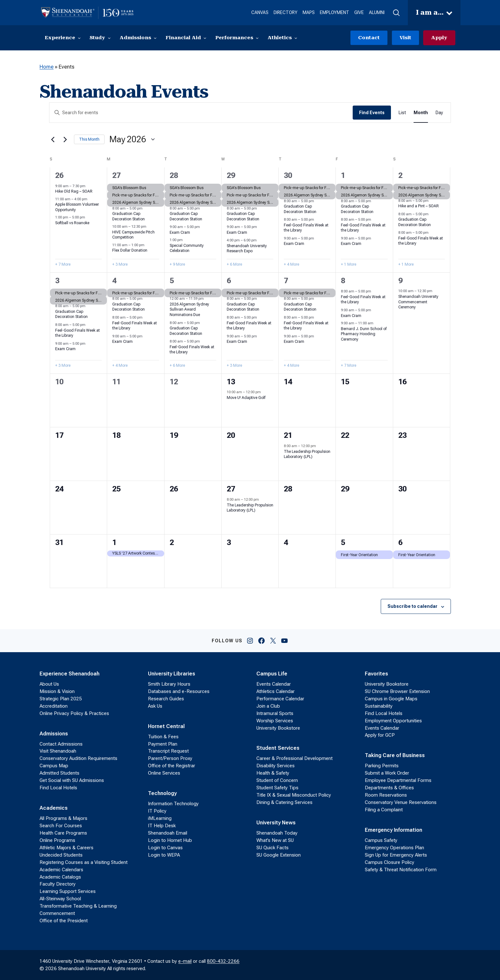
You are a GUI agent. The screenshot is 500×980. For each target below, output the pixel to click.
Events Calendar (274, 684)
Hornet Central (166, 726)
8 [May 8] (343, 281)
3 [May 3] (57, 281)
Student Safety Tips (277, 788)
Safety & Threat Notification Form (401, 870)
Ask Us (155, 706)
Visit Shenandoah (58, 751)
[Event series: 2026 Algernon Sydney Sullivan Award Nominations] (207, 299)
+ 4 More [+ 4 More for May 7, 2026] (291, 365)
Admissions (54, 734)
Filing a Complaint (384, 810)
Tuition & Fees (163, 737)
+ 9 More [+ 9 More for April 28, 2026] (177, 264)
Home (47, 67)
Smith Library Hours (169, 684)
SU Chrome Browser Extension (397, 691)
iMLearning (160, 818)
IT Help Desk (162, 826)
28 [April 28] (174, 175)
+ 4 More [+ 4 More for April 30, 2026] (291, 264)
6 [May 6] (229, 281)
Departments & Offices (389, 788)
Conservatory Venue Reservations (401, 802)
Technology (162, 793)
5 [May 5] (172, 281)
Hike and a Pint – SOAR (419, 206)
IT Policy (157, 811)
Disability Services (276, 766)
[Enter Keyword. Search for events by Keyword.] (201, 113)
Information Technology (173, 804)
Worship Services (275, 721)
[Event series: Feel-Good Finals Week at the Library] (317, 220)
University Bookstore (278, 728)
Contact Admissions (61, 744)
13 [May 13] (231, 382)
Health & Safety (273, 773)
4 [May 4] (114, 281)
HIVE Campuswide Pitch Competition (133, 235)
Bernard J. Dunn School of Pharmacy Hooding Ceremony (364, 334)
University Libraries (172, 674)
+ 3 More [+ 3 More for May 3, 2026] (63, 365)
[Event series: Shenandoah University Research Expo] (260, 240)
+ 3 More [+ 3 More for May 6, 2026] (234, 365)
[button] (396, 13)
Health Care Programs (63, 833)
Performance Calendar (280, 699)
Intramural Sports (275, 713)
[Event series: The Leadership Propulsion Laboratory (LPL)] (319, 446)
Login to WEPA (164, 855)
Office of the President (64, 921)
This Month (89, 139)
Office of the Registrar (172, 766)
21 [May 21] (288, 435)
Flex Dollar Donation (130, 250)
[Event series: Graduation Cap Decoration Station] (146, 208)
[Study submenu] (109, 38)
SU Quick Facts (272, 848)
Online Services (164, 773)
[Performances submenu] (257, 38)
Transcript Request (168, 751)
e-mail (185, 961)
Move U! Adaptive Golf (246, 398)
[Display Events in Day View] (439, 113)
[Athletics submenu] (296, 38)
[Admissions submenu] (155, 38)
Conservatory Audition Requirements (78, 758)
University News (276, 823)
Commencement (57, 913)
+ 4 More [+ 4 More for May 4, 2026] (120, 365)
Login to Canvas (165, 848)
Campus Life (272, 674)
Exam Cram (180, 232)
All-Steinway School (60, 899)
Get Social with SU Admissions (72, 780)
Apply (439, 38)
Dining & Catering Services (284, 802)
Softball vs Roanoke (72, 223)
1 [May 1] (343, 175)
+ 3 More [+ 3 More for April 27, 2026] (120, 264)
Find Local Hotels (58, 788)
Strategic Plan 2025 (61, 699)
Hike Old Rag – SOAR (74, 191)
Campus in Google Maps (391, 699)
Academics (54, 808)
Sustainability (379, 706)
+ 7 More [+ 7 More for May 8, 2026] (349, 365)
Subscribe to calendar (412, 606)
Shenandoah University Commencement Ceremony (418, 302)
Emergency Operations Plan (394, 848)
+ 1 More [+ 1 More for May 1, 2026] (349, 264)
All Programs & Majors (63, 818)
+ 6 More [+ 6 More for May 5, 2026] (177, 365)
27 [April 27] (116, 175)
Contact (369, 38)
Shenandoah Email (168, 833)
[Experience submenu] (79, 38)
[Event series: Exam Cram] (203, 227)
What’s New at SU (275, 840)
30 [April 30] (288, 175)
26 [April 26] (59, 175)
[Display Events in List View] (402, 113)
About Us (49, 684)
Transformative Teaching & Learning (78, 906)
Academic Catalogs (60, 877)
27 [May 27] (231, 489)
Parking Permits (382, 766)
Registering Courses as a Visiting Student (84, 862)
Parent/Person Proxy (170, 758)
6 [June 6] (400, 542)
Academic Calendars (61, 870)
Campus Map (54, 766)
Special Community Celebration (187, 248)
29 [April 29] (231, 175)
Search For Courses (61, 826)
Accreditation (54, 706)
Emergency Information (393, 830)
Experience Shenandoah (70, 674)
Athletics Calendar (276, 691)
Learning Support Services (68, 891)
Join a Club (268, 706)
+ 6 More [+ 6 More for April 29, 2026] (234, 264)
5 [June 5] (343, 542)
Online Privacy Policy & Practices (74, 713)
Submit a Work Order (387, 773)
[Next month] (65, 139)
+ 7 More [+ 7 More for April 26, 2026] (63, 264)
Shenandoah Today (277, 833)
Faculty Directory (58, 884)
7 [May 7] (286, 281)
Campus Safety (381, 840)
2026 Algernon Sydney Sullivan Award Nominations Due (189, 309)
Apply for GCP (380, 735)
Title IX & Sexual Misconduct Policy (294, 795)
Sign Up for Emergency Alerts (396, 855)
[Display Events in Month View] (421, 113)
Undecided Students (61, 855)
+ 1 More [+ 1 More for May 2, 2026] (406, 264)
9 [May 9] (400, 281)
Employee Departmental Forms (398, 780)
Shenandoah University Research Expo (247, 249)
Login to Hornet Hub (170, 840)
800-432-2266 (223, 961)
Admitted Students (59, 773)
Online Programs (57, 840)
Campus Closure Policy (390, 862)
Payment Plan (163, 744)
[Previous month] (53, 139)
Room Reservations (386, 795)
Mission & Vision (57, 691)
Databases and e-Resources (179, 691)
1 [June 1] (114, 542)
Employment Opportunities (393, 721)
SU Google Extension (279, 855)
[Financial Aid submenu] (205, 38)
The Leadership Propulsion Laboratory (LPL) (307, 454)
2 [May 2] (400, 175)
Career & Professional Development (294, 758)
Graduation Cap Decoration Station (71, 314)
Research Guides (166, 699)
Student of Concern (277, 780)
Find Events (372, 113)
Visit (405, 38)
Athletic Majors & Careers (66, 848)
